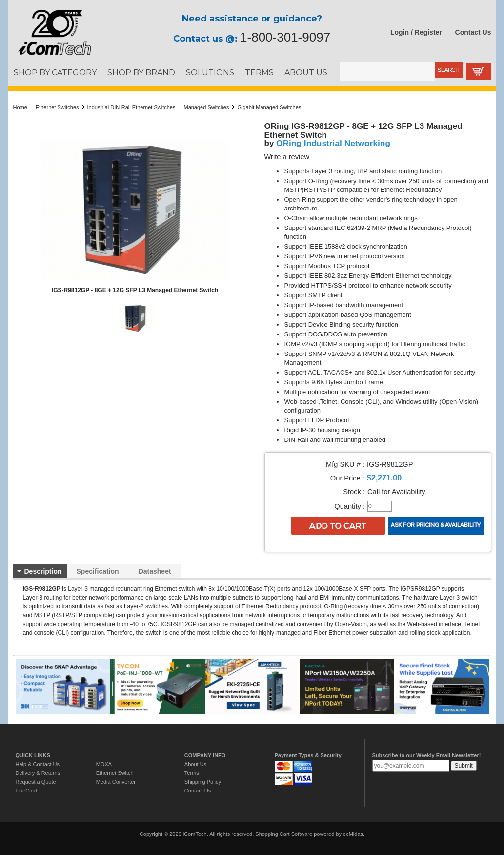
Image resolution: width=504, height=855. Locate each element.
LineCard (27, 791)
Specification (98, 571)
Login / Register (416, 32)
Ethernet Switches (57, 107)
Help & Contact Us (38, 764)
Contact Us (473, 32)
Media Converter (116, 782)
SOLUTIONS (210, 72)
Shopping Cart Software (284, 834)
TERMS (259, 72)
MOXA (104, 764)
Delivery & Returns (38, 773)
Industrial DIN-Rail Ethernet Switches (131, 107)
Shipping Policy (203, 782)
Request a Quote (36, 782)
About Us (195, 764)
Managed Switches (206, 107)
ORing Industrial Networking (333, 143)
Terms (192, 773)
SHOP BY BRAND (141, 72)
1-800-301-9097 (285, 37)
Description (43, 571)
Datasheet (155, 571)
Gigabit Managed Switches (269, 107)
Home (20, 107)
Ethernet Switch (115, 773)
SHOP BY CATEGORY (55, 72)
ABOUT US (306, 72)
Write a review (287, 157)
